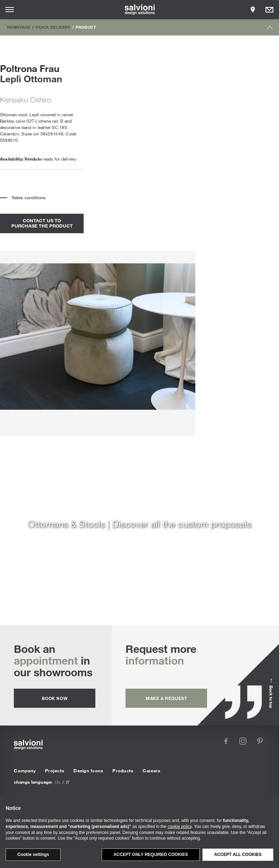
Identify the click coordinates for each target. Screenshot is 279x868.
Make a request (166, 698)
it (68, 782)
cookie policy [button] (180, 827)
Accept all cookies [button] (238, 855)
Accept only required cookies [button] (151, 855)
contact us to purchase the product (42, 223)
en (57, 782)
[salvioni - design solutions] (139, 10)
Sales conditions (29, 197)
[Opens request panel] (269, 10)
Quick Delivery (53, 27)
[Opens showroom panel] (253, 10)
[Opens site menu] (10, 10)
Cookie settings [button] (33, 855)
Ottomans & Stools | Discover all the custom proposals (139, 524)
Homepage (19, 27)
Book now (55, 698)
